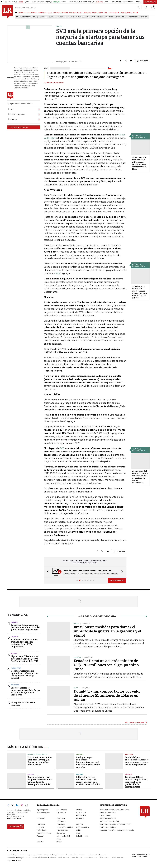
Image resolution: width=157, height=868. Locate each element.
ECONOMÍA (32, 13)
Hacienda (15, 637)
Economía (80, 818)
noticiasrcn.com (91, 858)
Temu (124, 17)
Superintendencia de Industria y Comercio (117, 830)
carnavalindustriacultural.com (44, 858)
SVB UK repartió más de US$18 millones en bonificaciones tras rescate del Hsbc (140, 163)
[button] (47, 572)
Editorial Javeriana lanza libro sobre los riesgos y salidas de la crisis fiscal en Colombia (88, 781)
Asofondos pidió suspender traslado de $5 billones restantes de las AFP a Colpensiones (24, 643)
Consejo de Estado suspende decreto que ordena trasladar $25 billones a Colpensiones (25, 627)
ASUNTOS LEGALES (100, 13)
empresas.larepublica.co (54, 855)
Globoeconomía (83, 827)
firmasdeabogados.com (76, 855)
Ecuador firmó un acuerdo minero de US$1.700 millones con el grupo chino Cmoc (106, 665)
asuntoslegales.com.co (16, 855)
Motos (61, 17)
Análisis (79, 810)
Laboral (14, 622)
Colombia (52, 17)
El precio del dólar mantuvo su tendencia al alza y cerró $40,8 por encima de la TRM (25, 659)
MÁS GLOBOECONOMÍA (134, 722)
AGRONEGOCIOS (76, 13)
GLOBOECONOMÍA (60, 13)
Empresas (41, 824)
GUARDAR (143, 61)
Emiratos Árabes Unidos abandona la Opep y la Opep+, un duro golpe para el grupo (40, 761)
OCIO (50, 13)
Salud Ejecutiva (82, 836)
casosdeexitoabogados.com (19, 858)
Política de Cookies (108, 827)
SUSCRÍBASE (150, 2)
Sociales (40, 842)
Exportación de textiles (138, 17)
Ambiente (129, 774)
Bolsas (14, 654)
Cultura (80, 774)
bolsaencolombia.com (97, 855)
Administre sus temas (18, 127)
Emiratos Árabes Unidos (37, 754)
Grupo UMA (70, 17)
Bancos (31, 774)
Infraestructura (62, 830)
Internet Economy (44, 833)
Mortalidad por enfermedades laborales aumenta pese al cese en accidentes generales (137, 761)
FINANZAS (23, 13)
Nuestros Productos (108, 813)
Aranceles (109, 17)
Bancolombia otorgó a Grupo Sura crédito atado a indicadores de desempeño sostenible (40, 781)
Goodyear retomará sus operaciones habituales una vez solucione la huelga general (25, 674)
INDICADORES (126, 13)
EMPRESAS (42, 13)
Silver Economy (97, 17)
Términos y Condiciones (109, 821)
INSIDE (136, 13)
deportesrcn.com (14, 861)
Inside (79, 830)
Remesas (43, 17)
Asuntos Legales (43, 813)
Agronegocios (42, 810)
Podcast (40, 836)
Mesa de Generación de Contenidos (114, 810)
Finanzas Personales (64, 827)
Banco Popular (82, 17)
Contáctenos (105, 815)
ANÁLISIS (87, 13)
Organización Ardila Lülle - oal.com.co (141, 855)
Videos (59, 842)
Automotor (16, 668)
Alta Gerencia (62, 810)
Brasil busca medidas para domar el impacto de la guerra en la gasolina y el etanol (107, 631)
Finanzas (40, 827)
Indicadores (41, 830)
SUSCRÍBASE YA (117, 580)
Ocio (78, 833)
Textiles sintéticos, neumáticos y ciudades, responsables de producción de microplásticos (136, 782)
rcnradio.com (77, 858)
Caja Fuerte (61, 813)
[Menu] (17, 12)
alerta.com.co (117, 858)
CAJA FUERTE (114, 13)
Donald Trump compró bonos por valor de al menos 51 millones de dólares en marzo (107, 695)
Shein (118, 17)
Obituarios (61, 833)
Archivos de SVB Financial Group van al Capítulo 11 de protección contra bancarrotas (140, 477)
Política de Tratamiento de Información (116, 824)
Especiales (61, 824)
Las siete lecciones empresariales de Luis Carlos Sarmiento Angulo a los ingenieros (25, 691)
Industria (129, 754)
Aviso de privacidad (108, 818)
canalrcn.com (64, 858)
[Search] (139, 7)
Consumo (41, 818)
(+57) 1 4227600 (14, 818)
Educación (15, 685)
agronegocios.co (35, 855)
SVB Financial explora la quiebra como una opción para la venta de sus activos (140, 292)
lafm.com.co (105, 858)
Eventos (79, 824)
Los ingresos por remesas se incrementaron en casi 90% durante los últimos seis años (88, 762)
